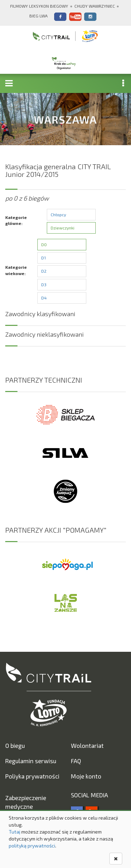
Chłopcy (58, 214)
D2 (44, 271)
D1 (43, 258)
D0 (44, 244)
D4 (44, 298)
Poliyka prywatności (32, 776)
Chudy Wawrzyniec (95, 6)
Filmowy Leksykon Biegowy (39, 6)
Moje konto (86, 776)
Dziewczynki (63, 228)
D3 (44, 284)
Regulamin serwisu (31, 761)
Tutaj (14, 832)
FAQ (76, 761)
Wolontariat (87, 745)
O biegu (15, 745)
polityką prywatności (32, 846)
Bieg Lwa (38, 16)
